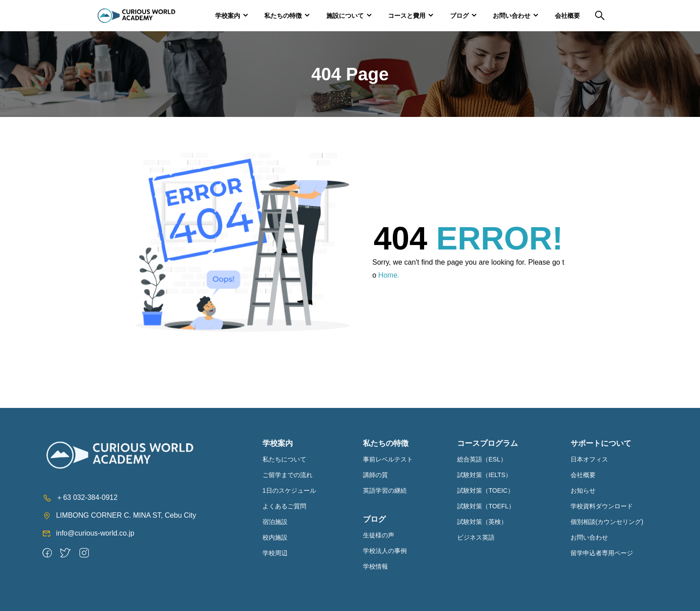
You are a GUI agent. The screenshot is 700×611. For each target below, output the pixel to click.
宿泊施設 (275, 522)
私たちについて (284, 459)
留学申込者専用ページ (602, 553)
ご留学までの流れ (287, 475)
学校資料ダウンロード (602, 506)
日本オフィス (589, 459)
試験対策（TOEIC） (485, 490)
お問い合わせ (512, 16)
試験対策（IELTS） (484, 475)
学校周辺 (275, 553)
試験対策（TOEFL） (486, 506)
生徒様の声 (379, 535)
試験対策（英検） (482, 522)
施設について (345, 16)
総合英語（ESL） (482, 459)
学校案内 (228, 16)
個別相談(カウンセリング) (607, 522)
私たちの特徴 (283, 16)
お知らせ (583, 490)
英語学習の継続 (385, 490)
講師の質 (375, 475)
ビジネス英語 (476, 537)
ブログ (459, 16)
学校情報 (375, 566)
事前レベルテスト (388, 459)
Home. (389, 275)
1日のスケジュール (289, 490)
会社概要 (567, 16)
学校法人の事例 (385, 551)
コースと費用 (407, 16)
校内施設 (275, 537)
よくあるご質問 (284, 506)
